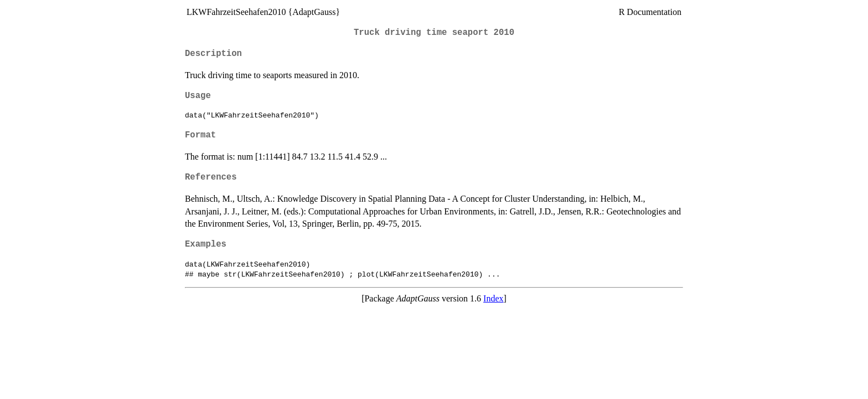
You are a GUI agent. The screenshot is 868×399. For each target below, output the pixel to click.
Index (493, 298)
